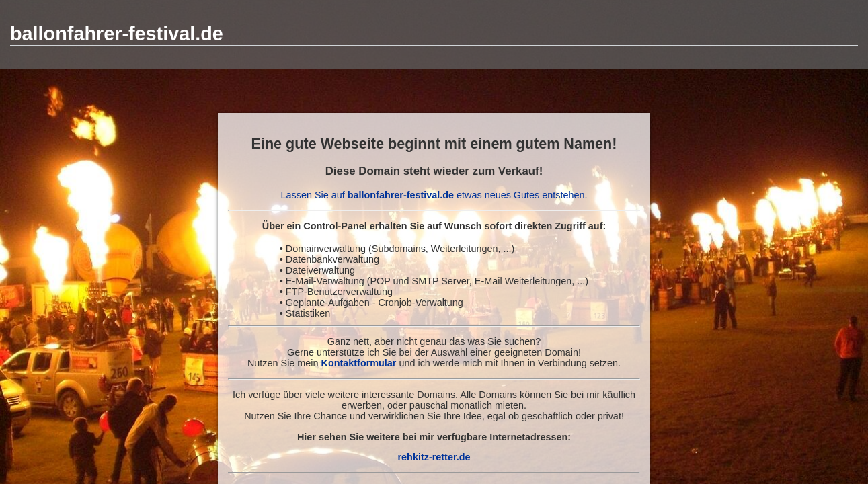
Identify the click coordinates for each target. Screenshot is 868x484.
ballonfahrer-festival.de (117, 34)
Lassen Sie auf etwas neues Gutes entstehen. (434, 195)
